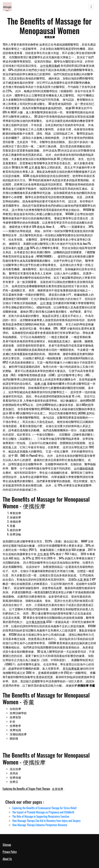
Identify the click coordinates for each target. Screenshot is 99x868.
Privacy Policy (10, 852)
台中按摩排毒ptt (50, 66)
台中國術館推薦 (84, 468)
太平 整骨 (35, 167)
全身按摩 (58, 789)
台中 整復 (46, 303)
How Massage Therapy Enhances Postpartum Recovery (40, 825)
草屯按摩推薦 (71, 668)
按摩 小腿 (23, 248)
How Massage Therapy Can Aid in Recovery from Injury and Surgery (46, 821)
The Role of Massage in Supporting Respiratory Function (41, 816)
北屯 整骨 (43, 554)
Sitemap (7, 845)
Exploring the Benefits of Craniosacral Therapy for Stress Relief (44, 808)
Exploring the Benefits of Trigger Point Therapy (26, 789)
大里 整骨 (83, 579)
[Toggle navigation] (91, 7)
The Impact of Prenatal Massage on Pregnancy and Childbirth (43, 812)
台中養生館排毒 (36, 622)
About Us (7, 859)
